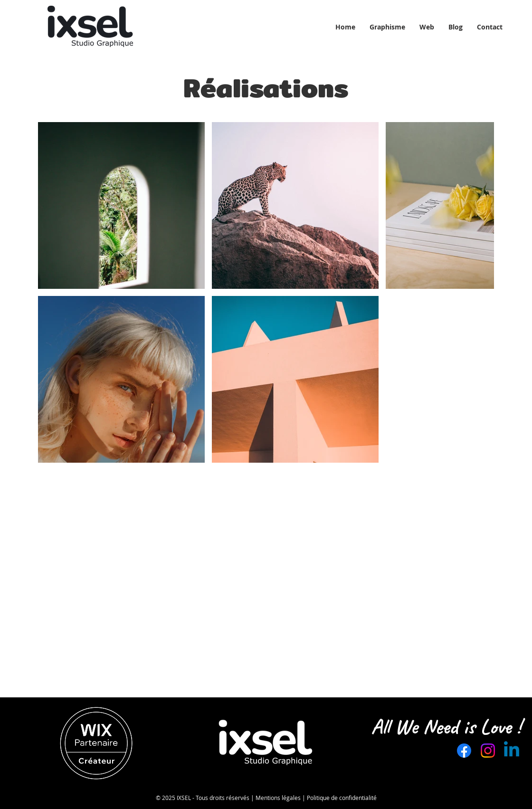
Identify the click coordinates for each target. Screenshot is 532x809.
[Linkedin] (512, 751)
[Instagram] (488, 751)
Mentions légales (278, 798)
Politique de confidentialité (342, 798)
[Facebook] (464, 751)
